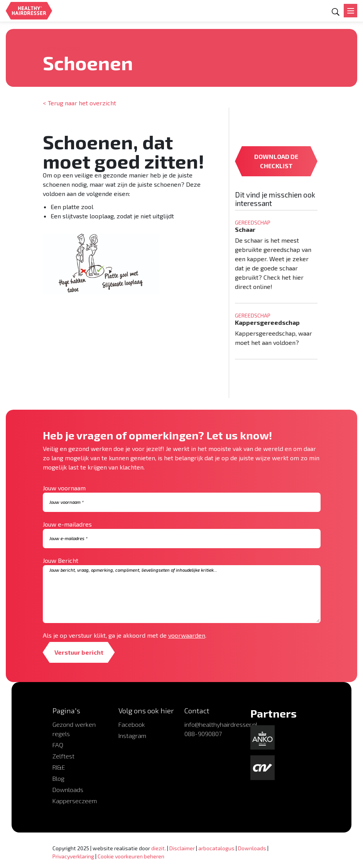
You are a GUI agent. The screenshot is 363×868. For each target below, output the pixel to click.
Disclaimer (182, 848)
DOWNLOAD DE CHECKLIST (276, 161)
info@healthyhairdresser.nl (221, 724)
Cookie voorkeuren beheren (131, 856)
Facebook (132, 724)
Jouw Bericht (61, 560)
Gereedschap (61, 48)
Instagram (132, 735)
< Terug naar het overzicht (79, 103)
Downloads (68, 789)
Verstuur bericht (79, 652)
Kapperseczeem (75, 801)
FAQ (58, 745)
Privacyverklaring (73, 856)
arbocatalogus (216, 848)
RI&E (59, 767)
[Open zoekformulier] (336, 12)
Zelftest (63, 756)
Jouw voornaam (64, 488)
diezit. (159, 848)
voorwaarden (187, 635)
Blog (58, 778)
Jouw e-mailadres (67, 524)
